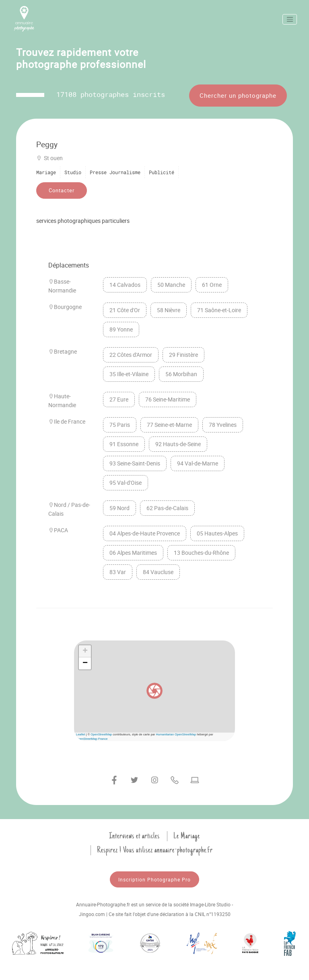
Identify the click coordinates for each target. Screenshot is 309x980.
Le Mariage (187, 836)
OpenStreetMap (101, 734)
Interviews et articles (134, 836)
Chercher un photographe (238, 95)
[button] (154, 691)
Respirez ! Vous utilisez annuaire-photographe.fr (155, 850)
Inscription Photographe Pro (154, 879)
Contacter (62, 190)
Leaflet (81, 734)
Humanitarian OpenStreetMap (176, 734)
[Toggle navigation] (290, 19)
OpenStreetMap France (92, 739)
